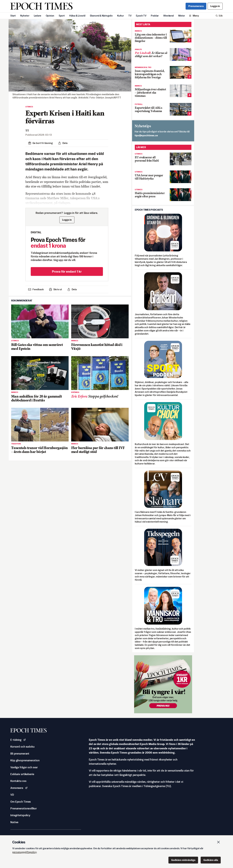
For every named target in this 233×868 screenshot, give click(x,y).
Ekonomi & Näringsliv (101, 16)
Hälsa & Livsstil (77, 16)
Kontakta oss (18, 781)
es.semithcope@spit (146, 135)
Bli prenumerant (20, 754)
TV (130, 16)
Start (13, 16)
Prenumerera (196, 6)
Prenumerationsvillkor (23, 808)
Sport (62, 16)
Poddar (155, 16)
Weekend (169, 16)
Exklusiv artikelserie (22, 774)
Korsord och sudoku (22, 747)
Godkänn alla (211, 860)
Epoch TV (141, 16)
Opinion (50, 16)
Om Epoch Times (21, 802)
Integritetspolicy (20, 815)
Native (14, 822)
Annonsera (19, 788)
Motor (182, 16)
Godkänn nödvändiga (183, 860)
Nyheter (25, 16)
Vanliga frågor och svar (24, 767)
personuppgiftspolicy (24, 852)
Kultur (121, 16)
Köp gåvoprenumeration (25, 760)
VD (12, 795)
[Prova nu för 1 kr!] (163, 684)
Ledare (38, 16)
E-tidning (18, 740)
